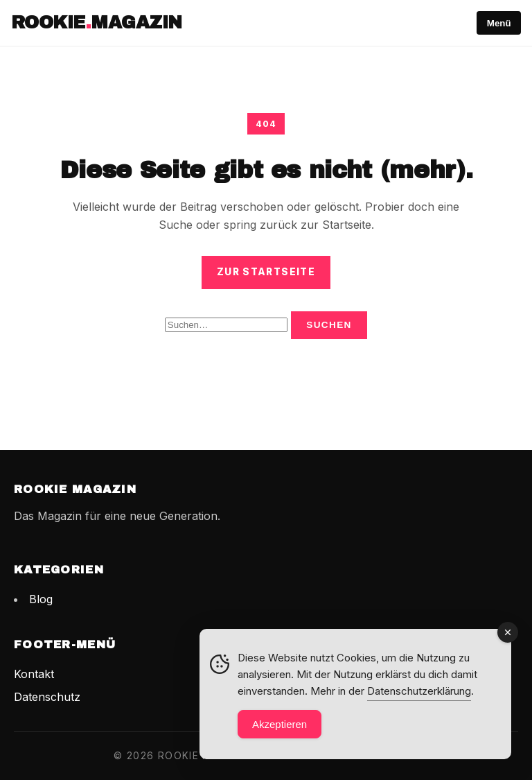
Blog (41, 599)
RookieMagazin (97, 23)
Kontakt (34, 674)
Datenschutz (47, 697)
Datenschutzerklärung (419, 691)
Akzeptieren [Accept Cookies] (280, 724)
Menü (499, 23)
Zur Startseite (266, 272)
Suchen (329, 325)
